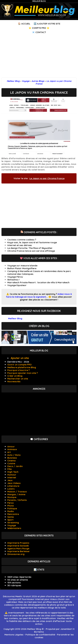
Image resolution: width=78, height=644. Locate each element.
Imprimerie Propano (18, 543)
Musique (12, 497)
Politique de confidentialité (40, 635)
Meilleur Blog (39, 1)
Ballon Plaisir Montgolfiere (22, 268)
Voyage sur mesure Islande (22, 266)
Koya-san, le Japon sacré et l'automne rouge (32, 242)
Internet (12, 477)
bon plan (60, 596)
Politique (12, 508)
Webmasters (14, 528)
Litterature (13, 486)
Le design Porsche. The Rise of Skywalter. (30, 248)
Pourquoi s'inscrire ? (18, 370)
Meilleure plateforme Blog (22, 367)
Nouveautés (14, 381)
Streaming (13, 523)
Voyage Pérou (15, 277)
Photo (11, 506)
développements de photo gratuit (46, 605)
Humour (12, 475)
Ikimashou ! (14, 280)
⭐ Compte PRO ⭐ (39, 28)
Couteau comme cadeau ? (22, 240)
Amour (11, 447)
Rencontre (13, 514)
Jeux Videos (14, 483)
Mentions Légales (14, 635)
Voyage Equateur (17, 285)
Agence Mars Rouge (18, 548)
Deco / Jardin (15, 466)
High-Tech (13, 472)
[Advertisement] (39, 57)
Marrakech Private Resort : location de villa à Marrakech (38, 282)
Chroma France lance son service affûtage (31, 251)
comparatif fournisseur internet (26, 599)
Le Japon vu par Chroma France (47, 178)
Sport (10, 520)
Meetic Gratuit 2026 (26, 596)
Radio (11, 511)
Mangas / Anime (16, 494)
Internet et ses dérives (20, 245)
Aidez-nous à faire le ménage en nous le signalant (39, 295)
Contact (41, 32)
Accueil (26, 24)
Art (9, 452)
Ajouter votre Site (49, 24)
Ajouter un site (20, 358)
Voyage (12, 525)
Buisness (12, 458)
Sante (11, 517)
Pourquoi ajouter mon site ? (23, 373)
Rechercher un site (18, 379)
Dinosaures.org (16, 554)
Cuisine (11, 463)
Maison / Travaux (17, 492)
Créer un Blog (15, 376)
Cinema (11, 461)
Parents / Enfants (17, 500)
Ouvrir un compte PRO (19, 365)
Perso (11, 503)
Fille (9, 469)
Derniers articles (39, 561)
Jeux (10, 480)
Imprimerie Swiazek (18, 546)
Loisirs (11, 489)
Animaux (12, 449)
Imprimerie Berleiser (19, 551)
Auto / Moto (14, 455)
